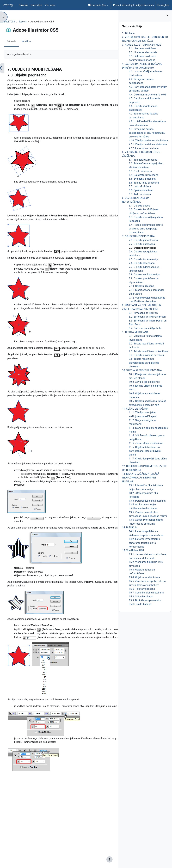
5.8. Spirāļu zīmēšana (141, 190)
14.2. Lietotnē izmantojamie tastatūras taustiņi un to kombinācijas (145, 543)
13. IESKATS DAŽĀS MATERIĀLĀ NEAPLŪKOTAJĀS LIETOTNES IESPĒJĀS (140, 478)
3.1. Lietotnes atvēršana (142, 48)
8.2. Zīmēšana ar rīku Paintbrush (147, 317)
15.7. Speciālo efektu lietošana (146, 593)
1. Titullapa (128, 33)
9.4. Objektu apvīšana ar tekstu (146, 355)
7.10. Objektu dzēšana (141, 286)
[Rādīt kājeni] (109, 859)
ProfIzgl (8, 5)
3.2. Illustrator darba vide (143, 52)
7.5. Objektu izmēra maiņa (144, 259)
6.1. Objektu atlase (139, 206)
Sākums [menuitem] (23, 5)
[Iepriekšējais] (9, 68)
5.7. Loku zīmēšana (140, 186)
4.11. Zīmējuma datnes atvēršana (148, 144)
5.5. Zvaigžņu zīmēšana (142, 179)
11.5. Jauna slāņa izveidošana (146, 443)
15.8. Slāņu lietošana (141, 597)
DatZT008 (18, 22)
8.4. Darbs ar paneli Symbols (145, 328)
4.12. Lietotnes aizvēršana (144, 148)
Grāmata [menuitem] (20, 42)
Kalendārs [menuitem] (36, 5)
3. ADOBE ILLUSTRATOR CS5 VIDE (141, 45)
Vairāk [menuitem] (34, 42)
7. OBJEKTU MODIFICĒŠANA (138, 236)
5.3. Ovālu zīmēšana (140, 171)
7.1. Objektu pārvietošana (143, 240)
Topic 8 (31, 22)
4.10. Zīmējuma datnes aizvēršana (148, 141)
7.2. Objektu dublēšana (142, 244)
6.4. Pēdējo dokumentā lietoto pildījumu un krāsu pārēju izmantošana (146, 229)
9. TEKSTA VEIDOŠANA (135, 332)
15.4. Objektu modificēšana (144, 577)
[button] (98, 5)
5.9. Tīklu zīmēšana (140, 194)
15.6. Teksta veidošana (142, 589)
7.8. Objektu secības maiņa (144, 275)
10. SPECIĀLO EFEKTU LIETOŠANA (142, 370)
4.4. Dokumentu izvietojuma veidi (148, 95)
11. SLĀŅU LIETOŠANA (135, 409)
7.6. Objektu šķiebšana (142, 263)
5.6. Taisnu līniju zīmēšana (144, 183)
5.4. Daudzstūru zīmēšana (144, 175)
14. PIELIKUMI (130, 527)
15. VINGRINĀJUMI (133, 550)
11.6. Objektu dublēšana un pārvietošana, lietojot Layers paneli (145, 451)
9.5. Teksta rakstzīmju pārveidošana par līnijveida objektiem (144, 363)
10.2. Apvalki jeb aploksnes (144, 382)
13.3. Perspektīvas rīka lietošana (147, 501)
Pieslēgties (163, 5)
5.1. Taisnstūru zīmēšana (143, 160)
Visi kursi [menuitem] (50, 5)
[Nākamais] (114, 68)
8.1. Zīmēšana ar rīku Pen (143, 313)
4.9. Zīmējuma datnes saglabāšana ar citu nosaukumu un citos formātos (147, 133)
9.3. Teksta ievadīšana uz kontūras (148, 351)
